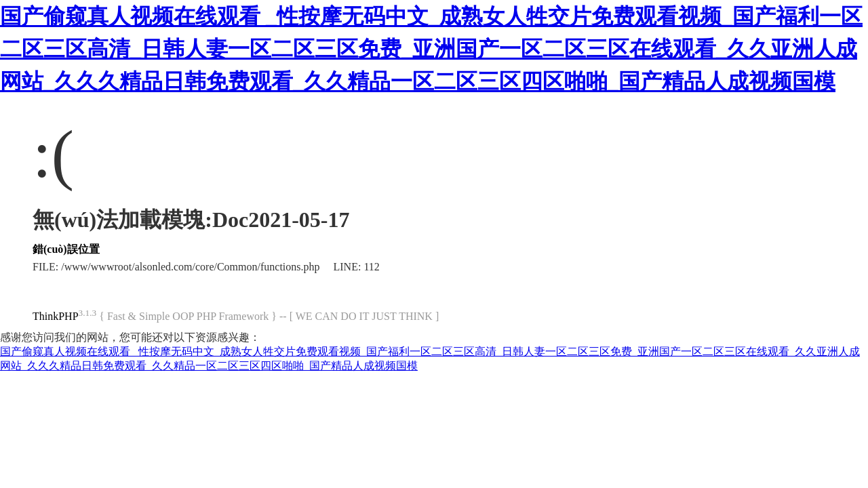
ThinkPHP (56, 316)
